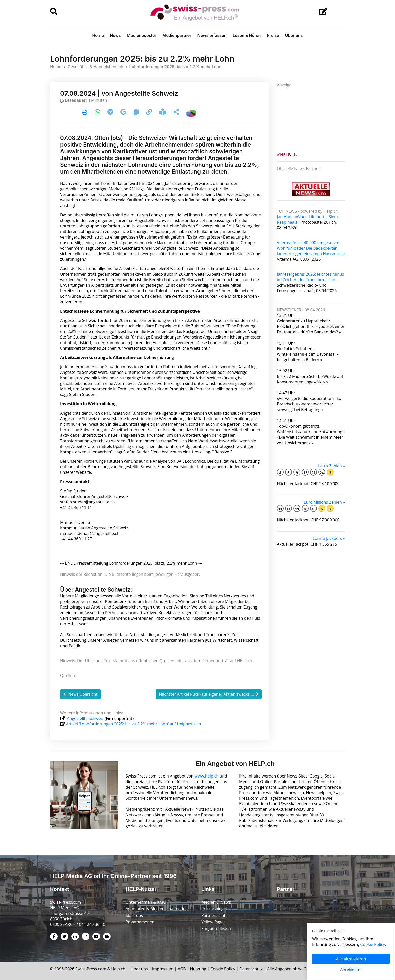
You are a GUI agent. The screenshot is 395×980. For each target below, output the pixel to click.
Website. (84, 472)
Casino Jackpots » (329, 538)
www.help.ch (207, 776)
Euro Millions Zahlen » (324, 502)
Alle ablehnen (351, 969)
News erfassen (212, 35)
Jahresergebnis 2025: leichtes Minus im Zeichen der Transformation (310, 277)
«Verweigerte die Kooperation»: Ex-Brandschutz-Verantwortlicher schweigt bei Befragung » (310, 404)
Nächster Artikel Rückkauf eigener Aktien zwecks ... (209, 694)
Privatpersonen (140, 922)
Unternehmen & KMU (146, 902)
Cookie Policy (223, 969)
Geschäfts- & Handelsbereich (95, 67)
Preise (273, 35)
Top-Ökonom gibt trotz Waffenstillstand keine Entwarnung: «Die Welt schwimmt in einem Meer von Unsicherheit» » (310, 434)
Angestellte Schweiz (85, 718)
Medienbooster (142, 35)
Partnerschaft (214, 915)
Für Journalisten (216, 928)
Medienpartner (177, 35)
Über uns (294, 35)
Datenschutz (251, 969)
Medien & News (216, 902)
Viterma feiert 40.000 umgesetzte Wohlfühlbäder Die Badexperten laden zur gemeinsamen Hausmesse (311, 248)
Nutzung (198, 969)
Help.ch (118, 969)
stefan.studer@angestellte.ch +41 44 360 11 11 (88, 505)
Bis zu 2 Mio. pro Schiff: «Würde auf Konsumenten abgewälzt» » (310, 379)
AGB (182, 969)
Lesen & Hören (247, 35)
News (115, 35)
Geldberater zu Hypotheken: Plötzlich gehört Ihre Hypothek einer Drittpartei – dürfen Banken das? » (311, 326)
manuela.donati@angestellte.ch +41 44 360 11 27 (90, 536)
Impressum (163, 969)
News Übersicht (80, 694)
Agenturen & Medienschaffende (156, 909)
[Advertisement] (315, 119)
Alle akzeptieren (351, 959)
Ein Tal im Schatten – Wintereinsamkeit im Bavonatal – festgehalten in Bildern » (308, 354)
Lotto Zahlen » (332, 466)
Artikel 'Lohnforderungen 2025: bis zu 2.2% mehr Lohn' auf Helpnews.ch (133, 724)
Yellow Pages (213, 922)
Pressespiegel (214, 909)
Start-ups (134, 915)
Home (98, 35)
